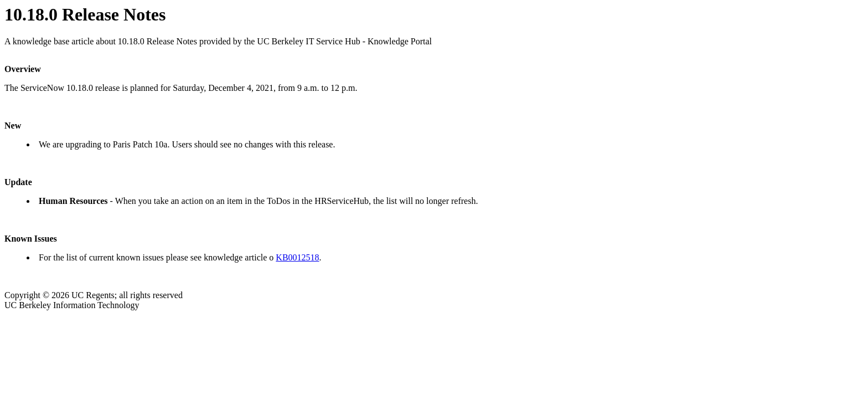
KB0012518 (297, 257)
